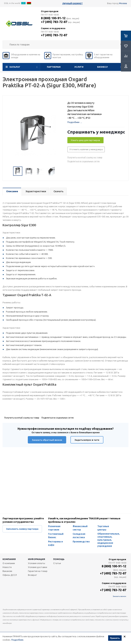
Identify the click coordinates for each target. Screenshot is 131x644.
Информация (37, 559)
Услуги (79, 67)
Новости (7, 567)
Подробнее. (18, 640)
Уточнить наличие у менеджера (86, 149)
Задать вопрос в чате (87, 440)
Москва (123, 3)
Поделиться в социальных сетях (83, 161)
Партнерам (54, 67)
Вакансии (7, 571)
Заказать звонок (119, 596)
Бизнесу (102, 67)
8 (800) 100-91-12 (53, 18)
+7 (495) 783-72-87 (54, 22)
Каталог (15, 67)
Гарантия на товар (38, 571)
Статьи (57, 563)
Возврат (32, 575)
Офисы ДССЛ (10, 575)
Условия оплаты (37, 563)
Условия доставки (38, 567)
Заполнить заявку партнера (22, 529)
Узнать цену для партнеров (85, 140)
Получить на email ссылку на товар (85, 157)
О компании (9, 563)
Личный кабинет (72, 3)
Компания (9, 559)
